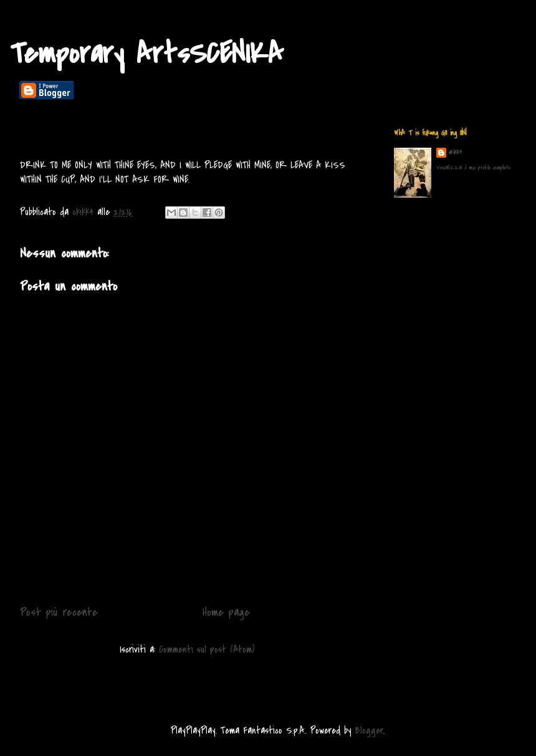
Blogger (369, 730)
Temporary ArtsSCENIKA (147, 54)
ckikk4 (455, 152)
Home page (226, 612)
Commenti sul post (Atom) (207, 649)
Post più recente (59, 612)
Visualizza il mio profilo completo (473, 168)
